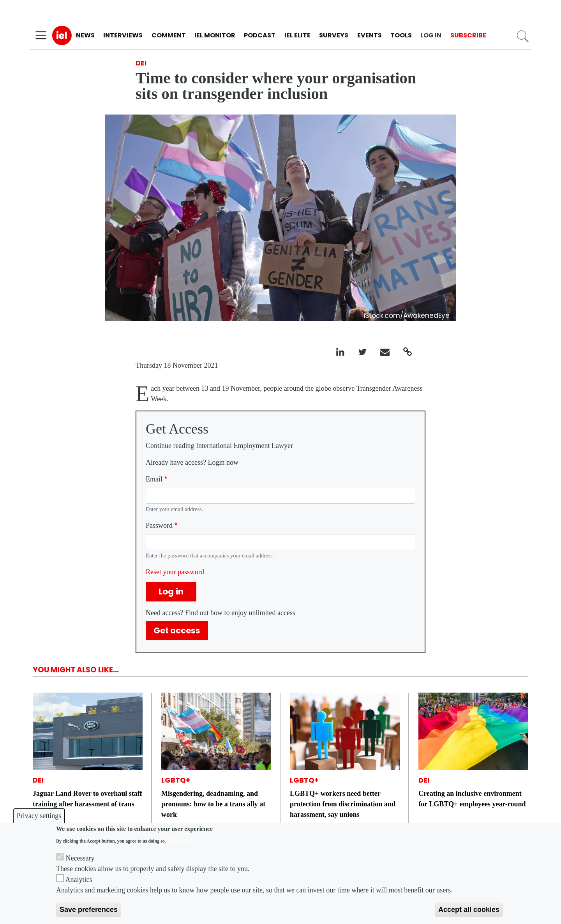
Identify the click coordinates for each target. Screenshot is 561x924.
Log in (431, 35)
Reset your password (175, 572)
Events (370, 35)
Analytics (79, 880)
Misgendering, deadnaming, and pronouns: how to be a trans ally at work (213, 804)
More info (182, 840)
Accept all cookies (469, 910)
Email (154, 479)
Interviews (123, 35)
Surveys (334, 35)
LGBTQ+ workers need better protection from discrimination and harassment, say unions (343, 804)
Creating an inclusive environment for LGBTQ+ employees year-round (472, 799)
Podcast (260, 35)
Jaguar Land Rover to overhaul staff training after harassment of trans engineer (87, 804)
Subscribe (468, 35)
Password (159, 525)
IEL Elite (297, 35)
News (85, 35)
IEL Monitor (215, 35)
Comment (169, 35)
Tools (401, 35)
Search (523, 36)
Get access (177, 630)
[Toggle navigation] (41, 35)
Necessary (80, 858)
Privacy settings (39, 816)
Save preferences (89, 910)
